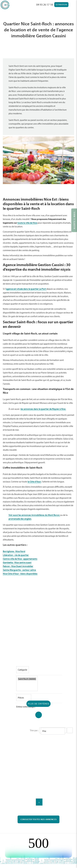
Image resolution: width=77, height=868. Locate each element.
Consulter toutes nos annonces (39, 819)
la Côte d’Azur (34, 482)
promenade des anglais (20, 519)
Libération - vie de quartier (16, 555)
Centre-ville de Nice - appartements (20, 559)
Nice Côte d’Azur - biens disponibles (20, 574)
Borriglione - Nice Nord (14, 551)
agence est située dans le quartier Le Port (26, 289)
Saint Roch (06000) (27, 679)
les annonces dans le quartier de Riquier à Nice (43, 409)
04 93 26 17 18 (45, 5)
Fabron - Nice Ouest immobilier (18, 566)
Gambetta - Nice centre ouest (17, 562)
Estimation (61, 5)
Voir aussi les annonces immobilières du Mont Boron (34, 515)
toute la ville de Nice (27, 223)
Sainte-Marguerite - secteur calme (19, 570)
